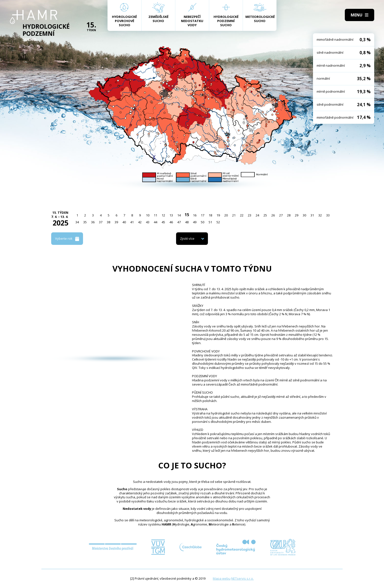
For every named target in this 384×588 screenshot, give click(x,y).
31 (312, 215)
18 (210, 215)
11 (156, 215)
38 (108, 222)
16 (195, 215)
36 (93, 222)
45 (163, 222)
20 (226, 215)
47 (179, 222)
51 (210, 222)
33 (328, 215)
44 (156, 222)
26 (273, 215)
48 (187, 222)
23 (250, 215)
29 (297, 215)
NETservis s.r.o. (242, 578)
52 (218, 222)
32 (320, 215)
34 (77, 222)
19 (218, 215)
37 (101, 222)
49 (195, 222)
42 (140, 222)
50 (203, 222)
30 (304, 215)
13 (171, 215)
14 (179, 215)
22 (242, 215)
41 (132, 222)
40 (124, 222)
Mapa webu (222, 578)
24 (257, 215)
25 (265, 215)
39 (116, 222)
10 (148, 215)
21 (234, 215)
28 (289, 215)
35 (85, 222)
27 (281, 215)
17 (203, 215)
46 (171, 222)
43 (148, 222)
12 (163, 215)
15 (187, 215)
